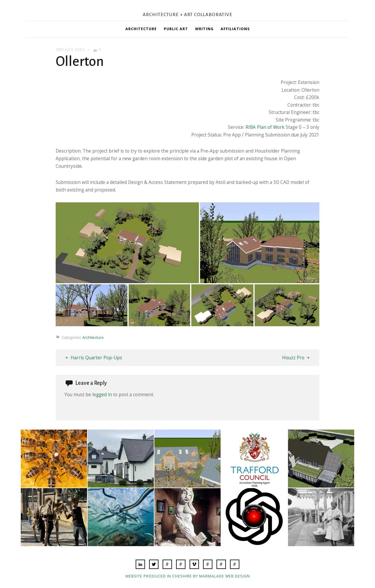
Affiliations (235, 29)
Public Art (176, 29)
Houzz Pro (293, 358)
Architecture (141, 29)
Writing (204, 29)
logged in (102, 394)
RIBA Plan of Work (265, 127)
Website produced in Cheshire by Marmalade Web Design (188, 576)
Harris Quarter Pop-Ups (96, 358)
